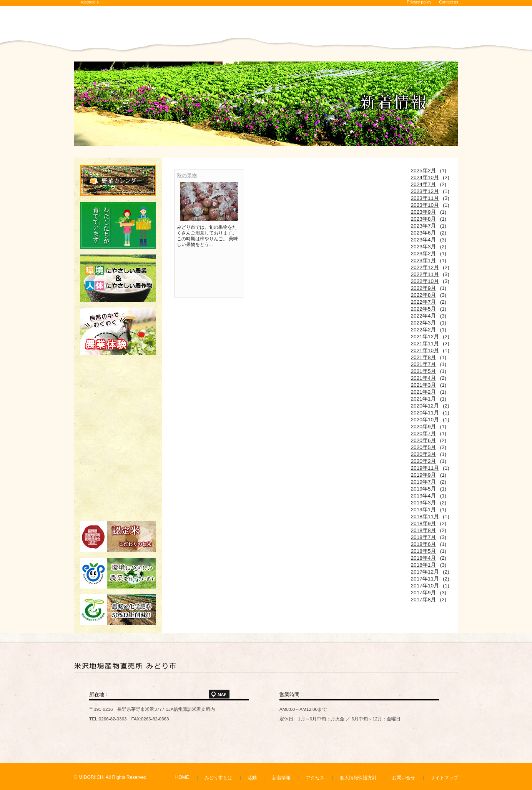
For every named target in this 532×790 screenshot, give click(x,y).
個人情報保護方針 (358, 778)
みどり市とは (218, 778)
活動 (252, 778)
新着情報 (281, 778)
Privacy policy (419, 2)
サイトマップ (444, 778)
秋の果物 (187, 175)
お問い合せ (404, 778)
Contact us (449, 2)
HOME (182, 777)
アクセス (315, 778)
